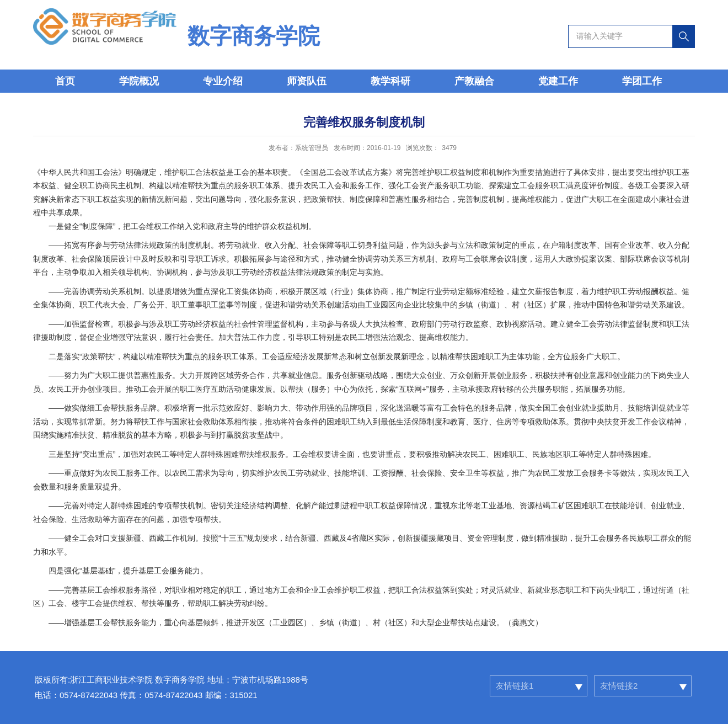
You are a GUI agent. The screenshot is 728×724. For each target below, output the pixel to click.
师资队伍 (307, 81)
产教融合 (474, 81)
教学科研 (390, 81)
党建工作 (558, 81)
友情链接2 (619, 686)
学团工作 (642, 81)
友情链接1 (515, 686)
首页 (65, 81)
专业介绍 (223, 81)
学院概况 (139, 81)
